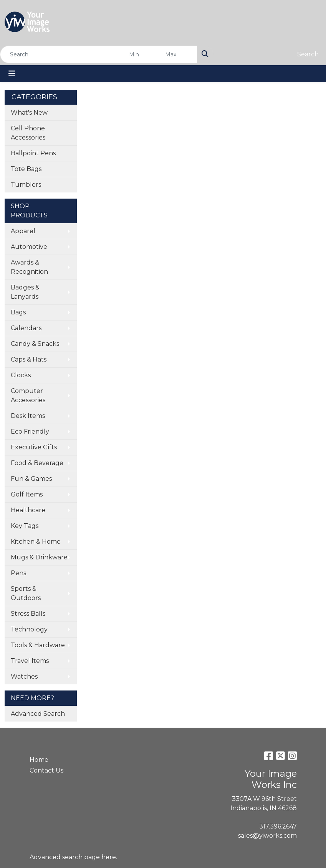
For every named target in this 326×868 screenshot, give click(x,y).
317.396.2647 (278, 826)
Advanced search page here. (73, 857)
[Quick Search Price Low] (143, 54)
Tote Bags (26, 169)
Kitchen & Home (36, 542)
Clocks (21, 375)
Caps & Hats (29, 359)
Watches (24, 676)
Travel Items (30, 661)
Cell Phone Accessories (28, 133)
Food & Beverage (37, 463)
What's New (29, 113)
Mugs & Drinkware (39, 557)
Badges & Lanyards (25, 292)
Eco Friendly (30, 432)
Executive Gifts (34, 447)
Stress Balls (28, 614)
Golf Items (27, 494)
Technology (29, 629)
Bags (18, 312)
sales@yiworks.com (267, 836)
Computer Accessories (28, 395)
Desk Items (28, 416)
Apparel (23, 231)
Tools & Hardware (38, 645)
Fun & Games (31, 479)
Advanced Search (38, 714)
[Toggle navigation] (12, 74)
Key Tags (25, 526)
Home (39, 760)
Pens (18, 573)
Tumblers (26, 185)
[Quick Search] (63, 54)
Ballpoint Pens (33, 153)
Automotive (29, 247)
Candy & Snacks (35, 344)
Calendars (26, 328)
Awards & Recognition (29, 267)
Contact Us (46, 770)
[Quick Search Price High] (179, 54)
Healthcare (28, 510)
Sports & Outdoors (26, 593)
